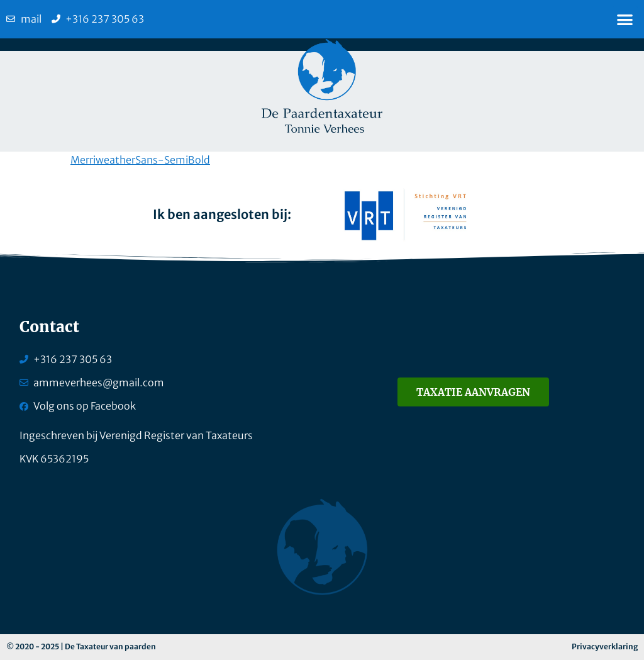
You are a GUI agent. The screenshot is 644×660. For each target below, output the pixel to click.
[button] (625, 19)
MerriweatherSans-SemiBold (140, 160)
